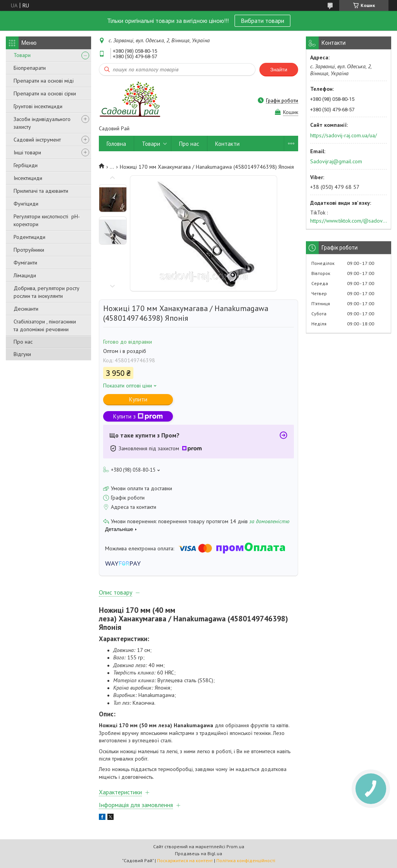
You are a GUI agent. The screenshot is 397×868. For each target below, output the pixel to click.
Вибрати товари (262, 21)
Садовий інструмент (37, 140)
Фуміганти (25, 263)
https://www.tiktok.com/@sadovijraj (349, 221)
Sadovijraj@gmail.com (336, 161)
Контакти (227, 144)
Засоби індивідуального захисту (42, 123)
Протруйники (29, 250)
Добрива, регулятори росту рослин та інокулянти (47, 292)
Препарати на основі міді (44, 81)
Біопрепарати (30, 68)
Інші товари (27, 152)
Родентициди (29, 237)
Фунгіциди (26, 204)
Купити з (138, 416)
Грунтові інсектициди (38, 106)
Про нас (23, 342)
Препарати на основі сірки (45, 93)
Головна (116, 144)
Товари (22, 55)
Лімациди (25, 275)
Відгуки (22, 354)
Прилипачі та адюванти (41, 191)
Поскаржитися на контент (185, 860)
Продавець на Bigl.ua (198, 853)
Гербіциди (26, 165)
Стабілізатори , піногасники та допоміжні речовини (45, 325)
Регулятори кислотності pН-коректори (47, 220)
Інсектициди (28, 178)
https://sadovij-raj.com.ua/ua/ (343, 135)
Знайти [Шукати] (279, 70)
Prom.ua (235, 846)
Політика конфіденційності (246, 860)
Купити (138, 399)
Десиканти (26, 309)
